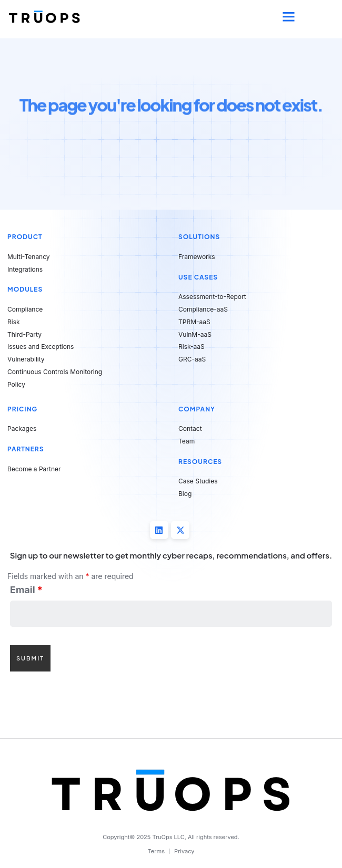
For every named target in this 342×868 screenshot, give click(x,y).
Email (26, 590)
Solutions (199, 237)
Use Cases (198, 277)
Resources (200, 462)
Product (25, 237)
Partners (26, 449)
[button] (289, 17)
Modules (25, 289)
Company (197, 409)
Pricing (22, 409)
